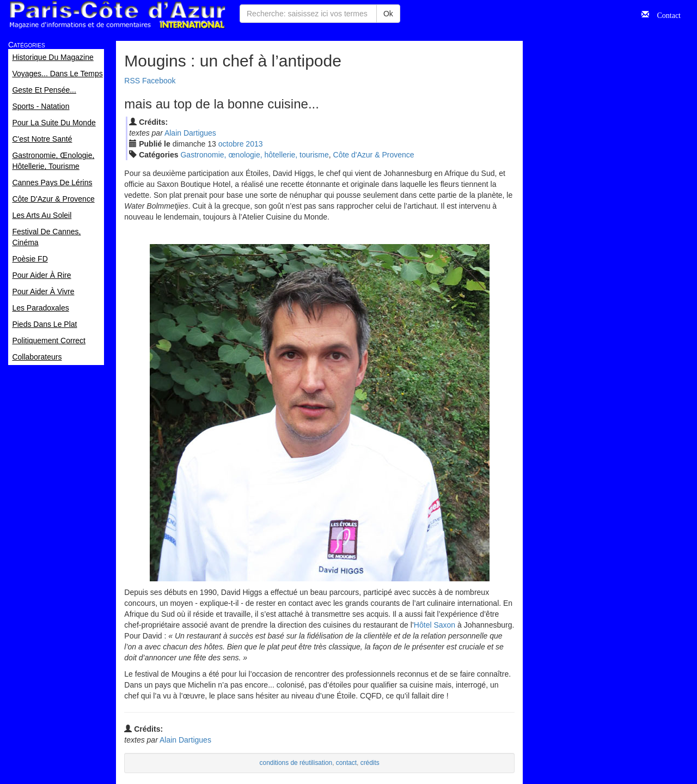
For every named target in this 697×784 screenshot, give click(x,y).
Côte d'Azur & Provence (374, 155)
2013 (254, 144)
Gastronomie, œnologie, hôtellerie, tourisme (254, 155)
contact (346, 763)
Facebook (159, 81)
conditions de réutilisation (296, 763)
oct (231, 144)
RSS (132, 81)
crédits (370, 763)
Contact (665, 14)
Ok (388, 14)
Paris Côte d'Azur (117, 15)
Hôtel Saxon (435, 625)
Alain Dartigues (190, 133)
